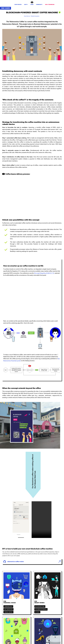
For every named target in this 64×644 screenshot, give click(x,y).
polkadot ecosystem (35, 16)
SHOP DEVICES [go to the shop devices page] (18, 5)
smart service (27, 16)
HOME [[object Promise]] (32, 5)
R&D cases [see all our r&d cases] (6, 8)
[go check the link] (32, 562)
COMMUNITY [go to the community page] (39, 5)
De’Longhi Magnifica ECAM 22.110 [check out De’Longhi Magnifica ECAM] (44, 273)
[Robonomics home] (32, 2)
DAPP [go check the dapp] (26, 5)
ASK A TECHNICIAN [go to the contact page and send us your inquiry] (50, 5)
